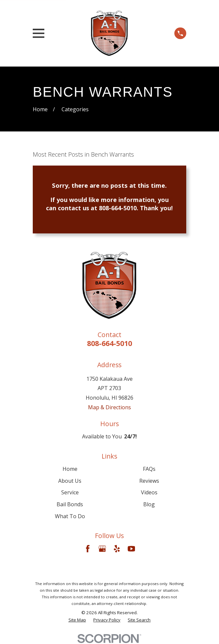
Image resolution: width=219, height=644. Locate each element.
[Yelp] (117, 549)
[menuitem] (77, 620)
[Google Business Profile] (102, 549)
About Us (70, 481)
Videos (149, 492)
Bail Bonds (70, 504)
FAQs (149, 469)
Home (70, 469)
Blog (149, 504)
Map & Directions (109, 407)
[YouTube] (131, 549)
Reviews (149, 481)
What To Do (70, 516)
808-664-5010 (109, 343)
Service (70, 492)
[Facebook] (88, 549)
